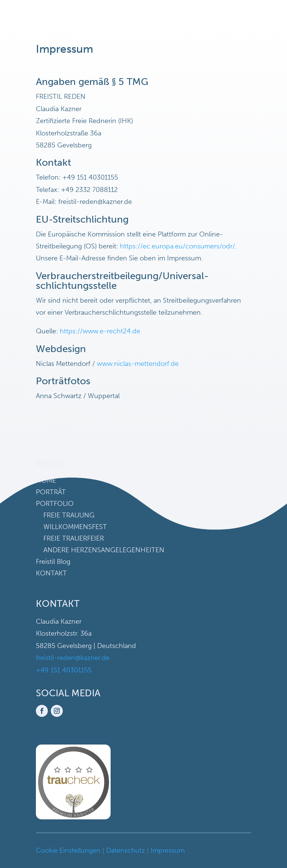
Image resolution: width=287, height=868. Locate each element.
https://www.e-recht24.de (100, 331)
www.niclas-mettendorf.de (138, 364)
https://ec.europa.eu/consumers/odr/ (178, 246)
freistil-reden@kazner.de (73, 658)
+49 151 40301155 (64, 670)
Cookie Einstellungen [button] (68, 850)
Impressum (168, 850)
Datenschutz (126, 850)
